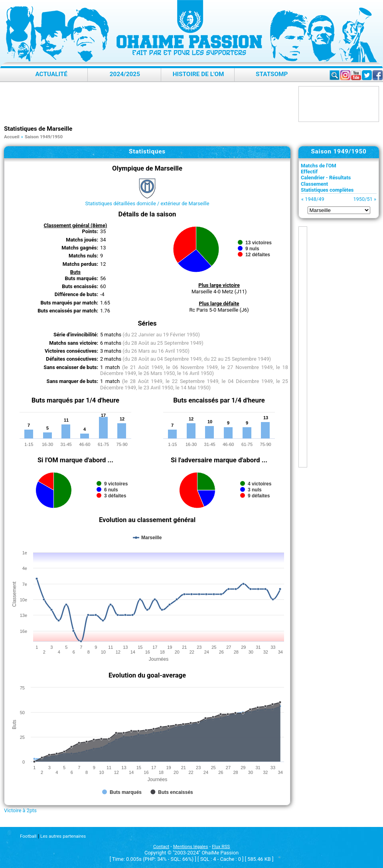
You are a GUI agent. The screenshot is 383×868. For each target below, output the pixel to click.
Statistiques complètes (327, 190)
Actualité (51, 74)
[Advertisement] (149, 104)
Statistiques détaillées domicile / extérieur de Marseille (147, 203)
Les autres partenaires (63, 836)
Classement (314, 184)
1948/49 (314, 199)
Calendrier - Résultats (326, 178)
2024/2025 (125, 74)
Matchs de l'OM (319, 166)
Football (28, 836)
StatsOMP (272, 74)
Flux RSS (221, 846)
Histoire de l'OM (198, 74)
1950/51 (363, 199)
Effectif (309, 172)
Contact (161, 846)
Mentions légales (191, 846)
